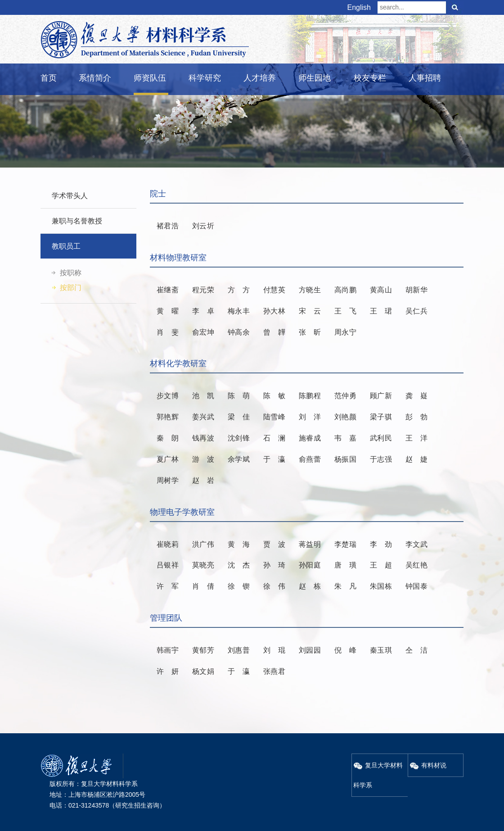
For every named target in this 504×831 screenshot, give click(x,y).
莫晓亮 (203, 565)
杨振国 (345, 459)
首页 (49, 78)
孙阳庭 (310, 565)
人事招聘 (425, 78)
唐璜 (345, 565)
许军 (168, 586)
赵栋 (310, 586)
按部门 (71, 288)
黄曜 (168, 311)
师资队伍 (150, 78)
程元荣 (203, 290)
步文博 (168, 396)
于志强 (381, 459)
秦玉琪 (381, 650)
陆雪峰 (274, 417)
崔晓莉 (168, 544)
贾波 (274, 544)
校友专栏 (370, 78)
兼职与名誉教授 (77, 221)
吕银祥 (168, 565)
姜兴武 (203, 417)
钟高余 (239, 332)
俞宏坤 (203, 332)
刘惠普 (239, 650)
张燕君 (274, 671)
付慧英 (274, 290)
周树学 (168, 480)
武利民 (381, 438)
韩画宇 (168, 650)
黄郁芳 (203, 650)
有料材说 (428, 765)
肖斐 (168, 332)
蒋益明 (310, 544)
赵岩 (203, 480)
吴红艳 (416, 565)
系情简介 (95, 78)
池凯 (203, 396)
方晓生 (310, 290)
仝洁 (416, 650)
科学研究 (205, 78)
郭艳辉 (168, 417)
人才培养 (260, 78)
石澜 (274, 438)
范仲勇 (345, 396)
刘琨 (274, 650)
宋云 (310, 311)
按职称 (71, 273)
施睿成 (310, 438)
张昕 (310, 332)
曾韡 (274, 332)
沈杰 (239, 565)
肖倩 (203, 586)
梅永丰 (239, 311)
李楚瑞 (345, 544)
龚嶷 (416, 396)
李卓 (203, 311)
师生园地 (315, 78)
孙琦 (274, 565)
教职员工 (66, 246)
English (359, 7)
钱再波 (203, 438)
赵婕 (416, 459)
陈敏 (274, 396)
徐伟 (274, 586)
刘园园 (310, 650)
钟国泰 (416, 586)
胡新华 (416, 290)
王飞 (345, 311)
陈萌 (239, 396)
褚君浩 (168, 226)
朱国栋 (381, 586)
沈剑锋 (239, 438)
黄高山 (381, 290)
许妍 (168, 671)
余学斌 (239, 459)
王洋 (416, 438)
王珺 (381, 311)
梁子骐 (381, 417)
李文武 (416, 544)
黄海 (239, 544)
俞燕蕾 (310, 459)
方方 (239, 290)
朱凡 (345, 586)
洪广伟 (203, 544)
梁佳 (239, 417)
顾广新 (381, 396)
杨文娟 (203, 671)
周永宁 (345, 332)
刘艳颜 (345, 417)
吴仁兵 (416, 311)
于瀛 (274, 459)
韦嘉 (345, 438)
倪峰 (345, 650)
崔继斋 (168, 290)
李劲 (381, 544)
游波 (203, 459)
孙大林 (274, 311)
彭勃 (416, 417)
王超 (381, 565)
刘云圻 (203, 226)
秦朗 (168, 438)
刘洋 (310, 417)
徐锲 (239, 586)
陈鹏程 (310, 396)
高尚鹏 (345, 290)
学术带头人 (70, 196)
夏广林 (168, 459)
